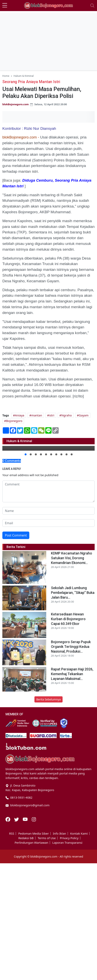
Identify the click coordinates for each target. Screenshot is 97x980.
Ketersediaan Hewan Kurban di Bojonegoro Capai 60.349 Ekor (68, 619)
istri (52, 415)
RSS (12, 834)
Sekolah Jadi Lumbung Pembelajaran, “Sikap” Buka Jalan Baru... (73, 593)
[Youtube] (26, 819)
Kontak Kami (79, 834)
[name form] (48, 511)
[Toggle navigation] (92, 6)
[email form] (48, 523)
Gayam (84, 415)
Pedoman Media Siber (34, 834)
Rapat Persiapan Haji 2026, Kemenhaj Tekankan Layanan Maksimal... (72, 674)
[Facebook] (8, 819)
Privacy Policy (69, 838)
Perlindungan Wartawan (31, 843)
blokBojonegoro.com (16, 104)
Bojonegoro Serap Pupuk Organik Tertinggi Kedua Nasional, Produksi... (71, 647)
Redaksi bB (26, 838)
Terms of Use (47, 838)
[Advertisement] (48, 41)
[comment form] (48, 491)
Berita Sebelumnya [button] (48, 699)
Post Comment (16, 535)
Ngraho (66, 415)
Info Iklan (60, 834)
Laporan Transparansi (67, 843)
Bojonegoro (14, 421)
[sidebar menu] (5, 6)
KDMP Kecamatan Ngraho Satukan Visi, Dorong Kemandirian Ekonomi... (72, 558)
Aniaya (20, 415)
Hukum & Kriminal (24, 76)
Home (6, 76)
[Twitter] (17, 819)
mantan (37, 415)
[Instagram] (34, 819)
